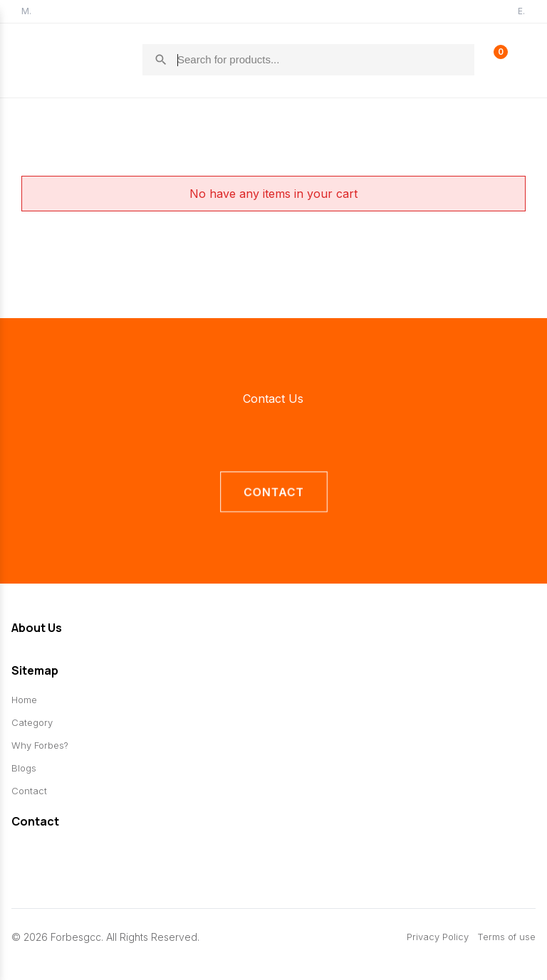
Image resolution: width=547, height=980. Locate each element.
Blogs (24, 769)
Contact (29, 791)
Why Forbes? (40, 746)
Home (24, 700)
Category (32, 723)
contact (273, 492)
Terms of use (506, 937)
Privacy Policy (438, 937)
